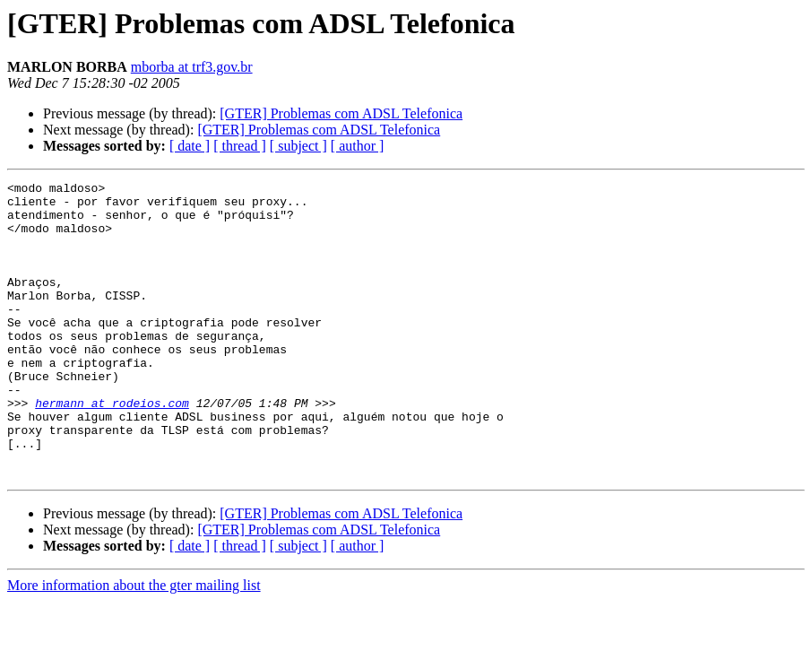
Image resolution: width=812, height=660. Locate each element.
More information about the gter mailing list (134, 644)
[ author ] (358, 146)
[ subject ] (298, 146)
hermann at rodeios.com (112, 448)
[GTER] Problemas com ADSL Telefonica (341, 113)
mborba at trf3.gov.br (192, 67)
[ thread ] (240, 146)
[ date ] (190, 146)
